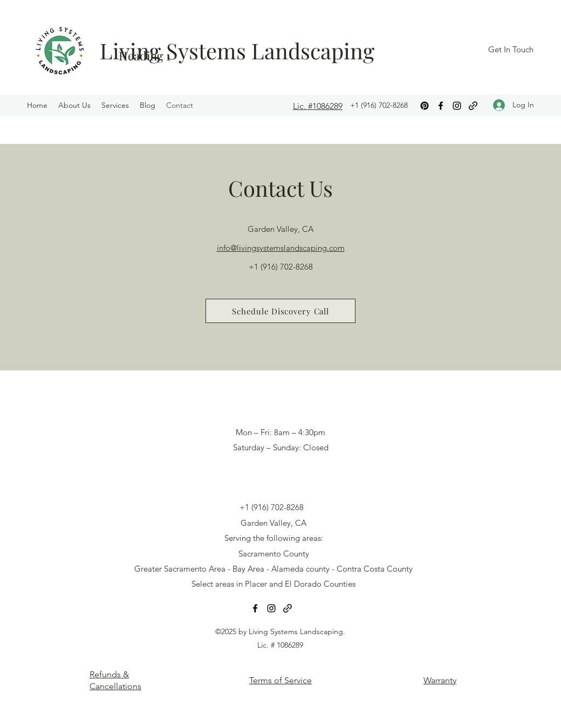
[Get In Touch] (511, 50)
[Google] (473, 106)
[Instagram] (457, 106)
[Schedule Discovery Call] (280, 311)
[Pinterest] (425, 106)
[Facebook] (441, 106)
